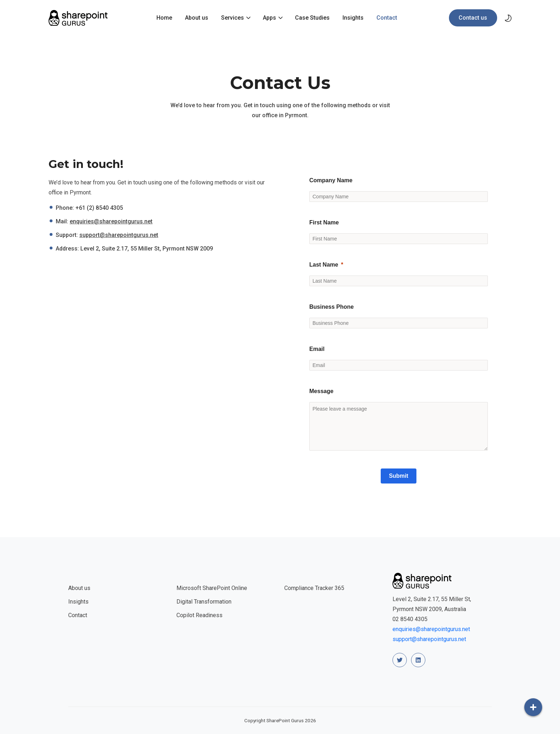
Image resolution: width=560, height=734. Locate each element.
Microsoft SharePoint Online (212, 588)
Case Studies (312, 18)
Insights (353, 18)
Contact (387, 18)
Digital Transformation (204, 602)
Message (321, 391)
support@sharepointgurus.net (119, 235)
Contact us (473, 18)
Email (317, 349)
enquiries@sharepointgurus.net (111, 221)
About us (197, 18)
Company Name (331, 180)
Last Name (324, 265)
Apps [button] (270, 18)
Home (164, 18)
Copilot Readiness (199, 615)
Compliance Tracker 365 (314, 588)
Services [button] (233, 18)
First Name (324, 222)
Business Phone (331, 307)
